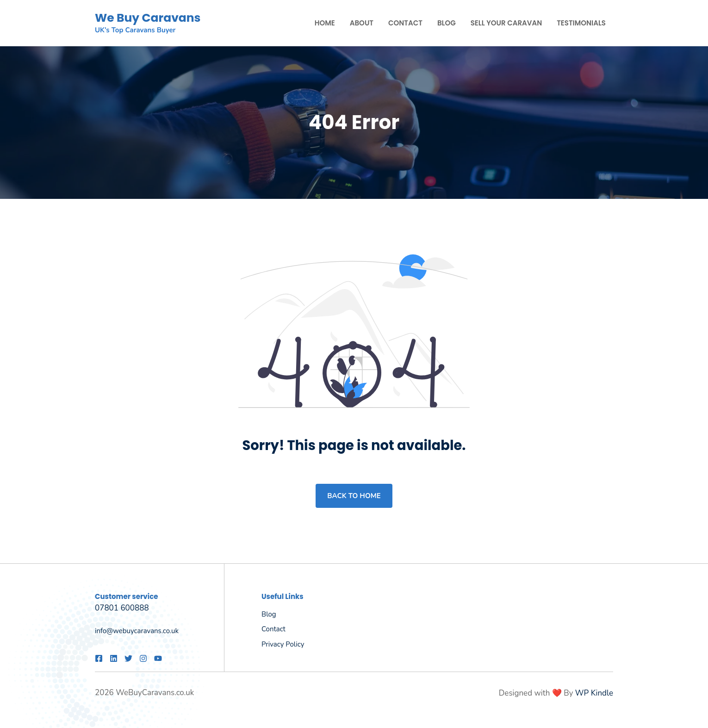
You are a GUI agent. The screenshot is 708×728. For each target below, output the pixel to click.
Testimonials (581, 23)
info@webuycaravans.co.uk (137, 631)
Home (325, 23)
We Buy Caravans (148, 18)
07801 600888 (122, 608)
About (362, 23)
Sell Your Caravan (506, 23)
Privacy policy (283, 644)
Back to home (354, 496)
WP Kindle (594, 693)
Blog (447, 23)
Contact (405, 23)
